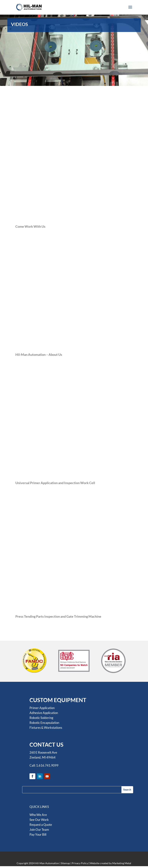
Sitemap (65, 863)
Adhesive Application (44, 713)
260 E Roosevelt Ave (43, 752)
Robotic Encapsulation (44, 723)
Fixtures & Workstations (46, 728)
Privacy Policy (80, 863)
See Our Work (39, 820)
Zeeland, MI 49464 (42, 757)
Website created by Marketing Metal (111, 863)
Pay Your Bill (38, 834)
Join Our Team (39, 830)
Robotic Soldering (41, 718)
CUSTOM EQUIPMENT (58, 700)
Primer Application (42, 708)
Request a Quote (41, 825)
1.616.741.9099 (47, 765)
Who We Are (38, 815)
